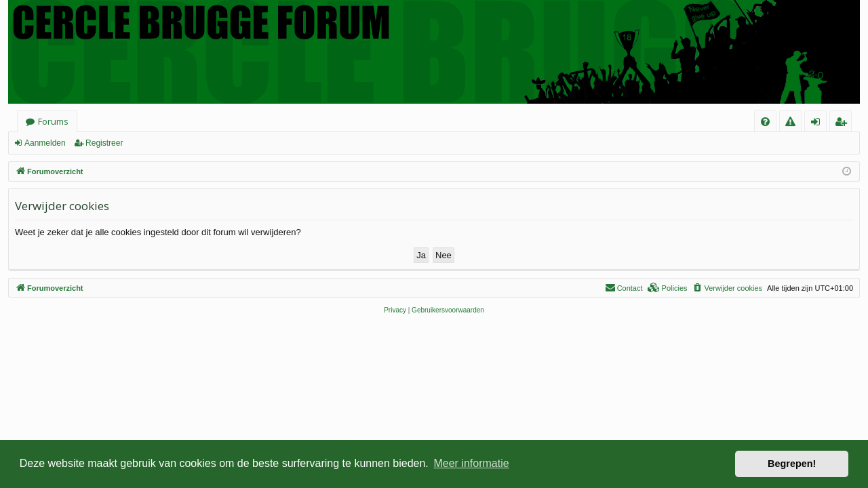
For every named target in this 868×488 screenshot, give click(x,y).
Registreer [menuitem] (843, 124)
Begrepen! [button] (792, 464)
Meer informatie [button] (471, 463)
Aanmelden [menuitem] (820, 124)
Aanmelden (45, 143)
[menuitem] (765, 122)
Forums (53, 121)
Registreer (104, 143)
